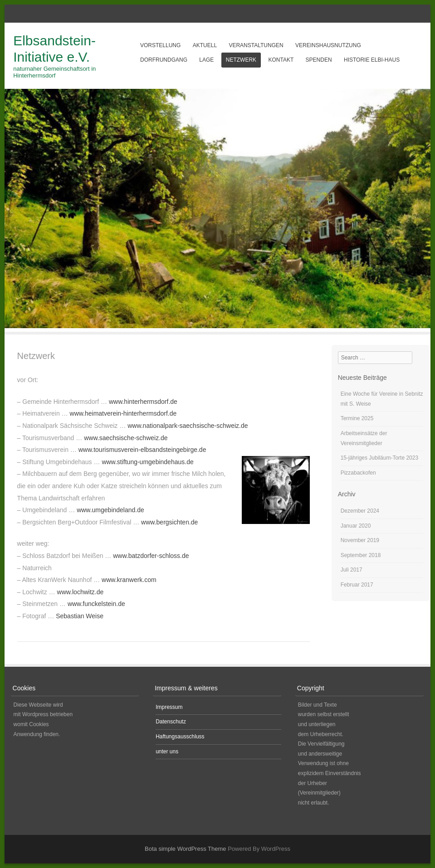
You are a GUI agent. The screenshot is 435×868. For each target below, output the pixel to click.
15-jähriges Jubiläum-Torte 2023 (379, 458)
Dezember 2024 (360, 511)
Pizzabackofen (358, 473)
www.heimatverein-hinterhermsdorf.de (123, 413)
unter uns (167, 752)
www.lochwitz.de (81, 592)
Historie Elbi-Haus (372, 60)
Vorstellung (160, 45)
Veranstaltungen (256, 45)
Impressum (169, 707)
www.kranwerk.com (129, 580)
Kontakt (281, 60)
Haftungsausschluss (180, 737)
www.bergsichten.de (169, 522)
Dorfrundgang (164, 60)
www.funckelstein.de (96, 604)
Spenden (319, 60)
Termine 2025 (357, 418)
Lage (206, 60)
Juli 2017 (352, 570)
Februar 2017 (357, 585)
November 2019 (360, 540)
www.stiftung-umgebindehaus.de (147, 462)
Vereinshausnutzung (328, 45)
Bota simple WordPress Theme (185, 849)
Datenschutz (171, 722)
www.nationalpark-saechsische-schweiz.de (188, 426)
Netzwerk (241, 60)
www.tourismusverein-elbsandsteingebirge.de (142, 450)
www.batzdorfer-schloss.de (151, 556)
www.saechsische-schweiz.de (126, 438)
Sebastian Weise (80, 616)
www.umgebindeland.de (110, 510)
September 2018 (361, 555)
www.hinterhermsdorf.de (143, 402)
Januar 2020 (356, 526)
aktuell (205, 45)
